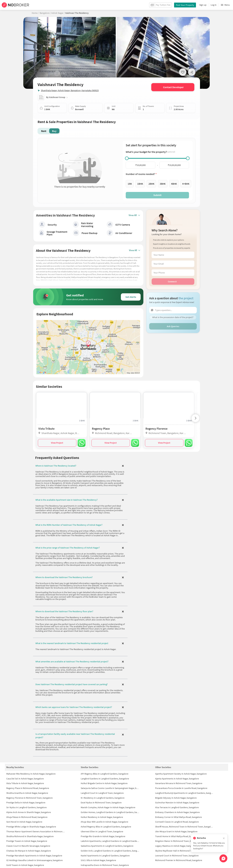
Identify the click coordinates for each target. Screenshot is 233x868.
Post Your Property (185, 5)
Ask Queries (173, 326)
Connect (172, 282)
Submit (157, 195)
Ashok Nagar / (58, 13)
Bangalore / (45, 13)
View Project (57, 441)
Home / (35, 13)
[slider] (127, 158)
